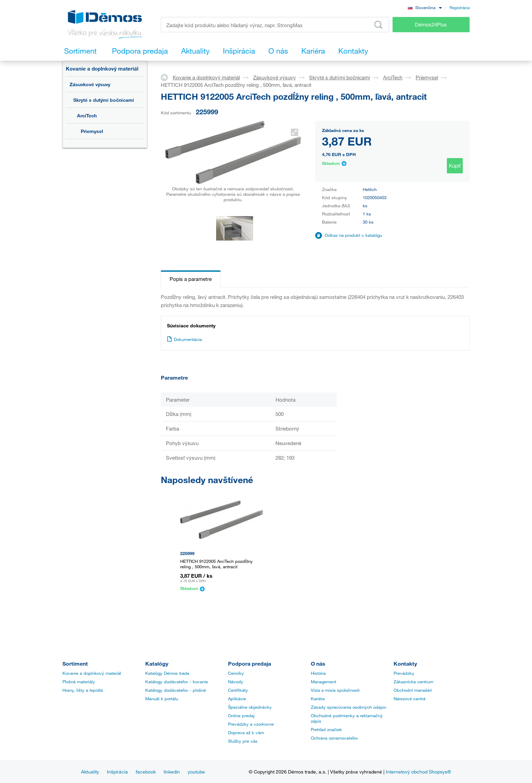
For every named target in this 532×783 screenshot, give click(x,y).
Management (324, 682)
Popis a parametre (191, 279)
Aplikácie (237, 699)
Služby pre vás (243, 741)
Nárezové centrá (410, 699)
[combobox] (425, 7)
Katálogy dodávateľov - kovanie (177, 682)
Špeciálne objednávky (250, 707)
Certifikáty (238, 690)
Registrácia (460, 7)
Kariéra (318, 699)
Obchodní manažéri (413, 690)
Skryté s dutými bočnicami (104, 100)
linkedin (172, 772)
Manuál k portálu (162, 699)
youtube (196, 772)
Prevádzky (404, 673)
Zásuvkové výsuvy (90, 84)
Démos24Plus (431, 24)
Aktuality (90, 772)
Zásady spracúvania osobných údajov (349, 707)
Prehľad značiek (326, 729)
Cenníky (236, 673)
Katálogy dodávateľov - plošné (176, 690)
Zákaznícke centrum (413, 682)
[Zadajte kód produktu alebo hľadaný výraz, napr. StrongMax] (275, 25)
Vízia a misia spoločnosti (335, 690)
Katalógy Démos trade (167, 673)
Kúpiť (455, 166)
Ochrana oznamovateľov (335, 738)
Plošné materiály (79, 682)
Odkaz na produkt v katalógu (353, 235)
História (318, 673)
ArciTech (87, 116)
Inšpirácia (117, 772)
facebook (146, 772)
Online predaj (241, 715)
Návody (236, 682)
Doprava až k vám (246, 732)
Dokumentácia (184, 339)
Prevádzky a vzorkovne (251, 724)
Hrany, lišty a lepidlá (83, 690)
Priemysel (92, 131)
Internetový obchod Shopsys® (418, 772)
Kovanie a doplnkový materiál (102, 69)
